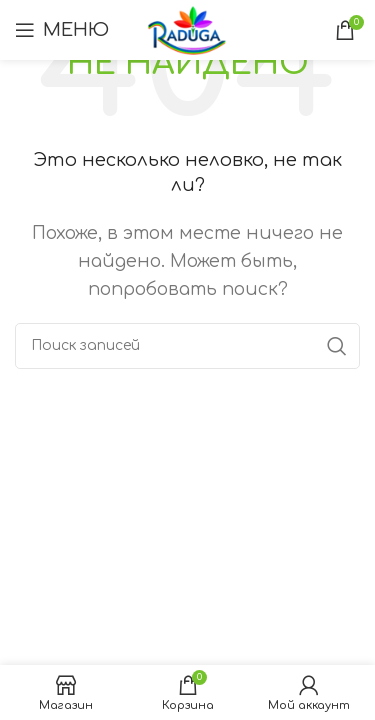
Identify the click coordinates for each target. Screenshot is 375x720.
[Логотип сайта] (187, 29)
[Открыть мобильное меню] (62, 30)
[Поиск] (187, 346)
